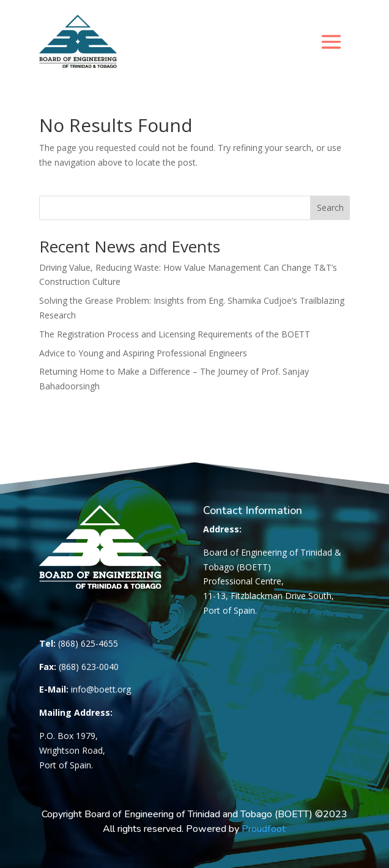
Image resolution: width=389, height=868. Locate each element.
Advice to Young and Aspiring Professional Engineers (143, 353)
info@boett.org (101, 689)
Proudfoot (264, 829)
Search (330, 208)
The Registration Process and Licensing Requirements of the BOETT (175, 334)
